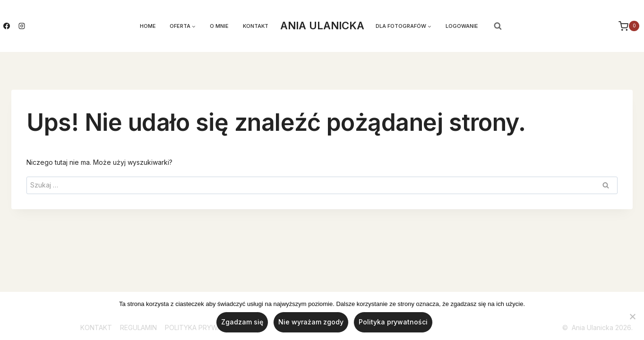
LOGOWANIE (462, 26)
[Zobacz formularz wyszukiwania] (498, 26)
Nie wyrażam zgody (311, 322)
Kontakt (256, 26)
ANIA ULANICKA (322, 25)
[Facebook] (7, 26)
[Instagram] (22, 26)
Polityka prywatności (393, 322)
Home (148, 26)
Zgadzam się (242, 322)
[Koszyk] (630, 26)
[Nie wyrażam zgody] (632, 316)
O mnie (219, 26)
